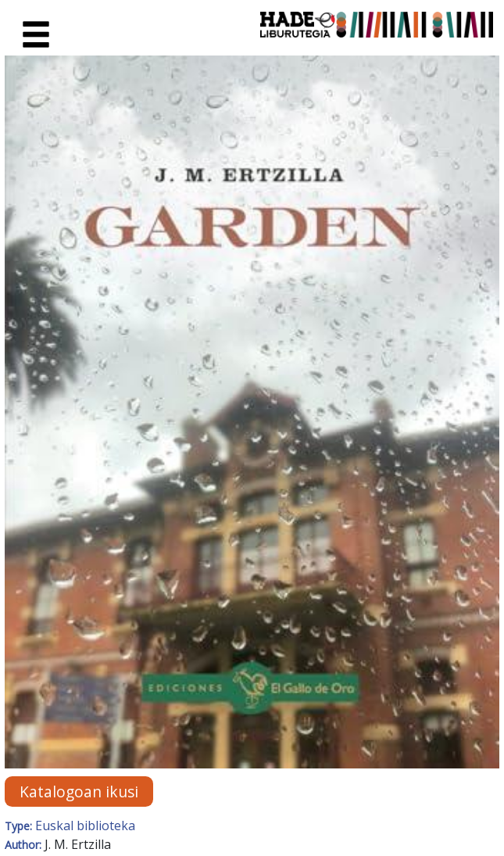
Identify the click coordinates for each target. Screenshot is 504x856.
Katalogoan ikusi (79, 792)
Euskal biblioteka (85, 826)
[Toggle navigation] (36, 35)
